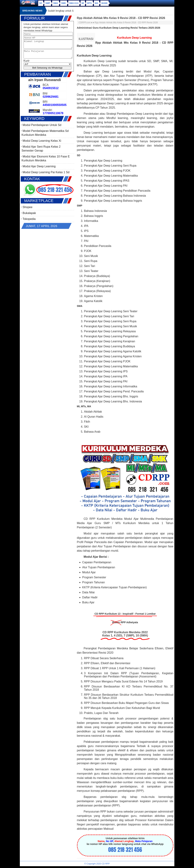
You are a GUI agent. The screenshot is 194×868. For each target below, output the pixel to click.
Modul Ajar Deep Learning (39, 170)
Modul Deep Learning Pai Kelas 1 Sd (46, 175)
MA (97, 3)
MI (83, 3)
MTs (89, 3)
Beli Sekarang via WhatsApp (47, 71)
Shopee (28, 210)
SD (41, 3)
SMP (48, 3)
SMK (64, 3)
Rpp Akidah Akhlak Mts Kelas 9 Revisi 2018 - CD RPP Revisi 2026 (126, 23)
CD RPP (106, 864)
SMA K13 (74, 3)
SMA (56, 3)
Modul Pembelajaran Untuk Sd (42, 128)
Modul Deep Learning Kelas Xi (42, 144)
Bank (104, 3)
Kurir (27, 64)
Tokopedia (29, 222)
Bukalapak (29, 216)
